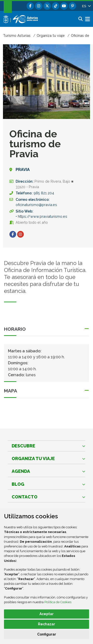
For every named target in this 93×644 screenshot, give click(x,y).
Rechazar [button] (46, 624)
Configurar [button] (47, 634)
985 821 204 (44, 193)
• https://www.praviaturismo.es (41, 216)
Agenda (21, 471)
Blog (18, 484)
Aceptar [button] (46, 614)
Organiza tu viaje (33, 458)
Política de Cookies (58, 602)
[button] (86, 6)
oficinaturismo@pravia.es (36, 205)
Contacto (25, 497)
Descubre (23, 446)
